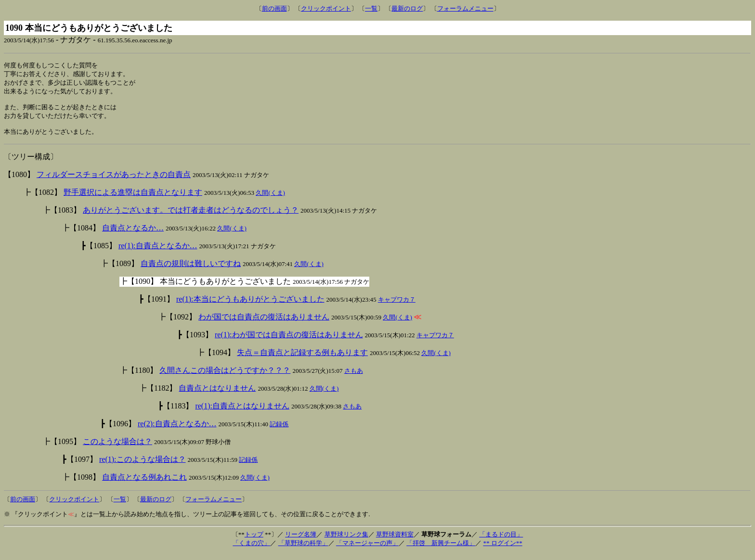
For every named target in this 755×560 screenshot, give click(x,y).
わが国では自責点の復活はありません (264, 323)
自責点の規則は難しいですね (191, 270)
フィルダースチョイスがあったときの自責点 (114, 181)
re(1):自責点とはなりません (242, 412)
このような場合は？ (117, 448)
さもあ (354, 377)
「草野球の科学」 (303, 549)
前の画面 (274, 8)
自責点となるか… (133, 234)
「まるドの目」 (501, 541)
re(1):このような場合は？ (143, 465)
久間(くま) (270, 199)
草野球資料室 (395, 541)
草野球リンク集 (346, 541)
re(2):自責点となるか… (177, 430)
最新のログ (407, 8)
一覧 (371, 8)
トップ (254, 541)
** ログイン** (502, 549)
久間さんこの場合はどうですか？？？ (225, 376)
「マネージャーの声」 (367, 549)
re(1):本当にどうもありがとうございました (250, 305)
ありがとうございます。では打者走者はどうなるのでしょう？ (191, 216)
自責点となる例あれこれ (144, 483)
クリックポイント (326, 8)
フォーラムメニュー (465, 8)
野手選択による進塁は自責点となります (133, 198)
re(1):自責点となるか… (158, 252)
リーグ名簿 (301, 541)
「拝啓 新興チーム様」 (441, 549)
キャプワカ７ (397, 306)
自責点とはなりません (217, 394)
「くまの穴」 (251, 549)
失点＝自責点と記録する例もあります (302, 359)
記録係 (279, 430)
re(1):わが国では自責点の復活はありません (289, 341)
